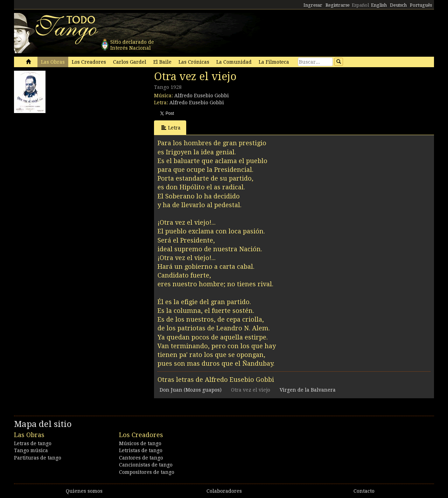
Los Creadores (89, 62)
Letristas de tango (141, 450)
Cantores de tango (141, 458)
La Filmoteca (274, 62)
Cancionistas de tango (146, 465)
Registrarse (338, 5)
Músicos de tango (140, 443)
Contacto (364, 491)
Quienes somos (84, 491)
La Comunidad (234, 62)
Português (421, 5)
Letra (171, 128)
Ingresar (313, 5)
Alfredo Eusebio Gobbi (202, 96)
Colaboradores (224, 491)
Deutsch (398, 5)
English (379, 5)
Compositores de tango (147, 472)
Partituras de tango (38, 458)
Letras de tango (33, 443)
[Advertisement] (66, 160)
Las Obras (53, 62)
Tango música (31, 450)
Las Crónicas (194, 62)
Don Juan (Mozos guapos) (191, 390)
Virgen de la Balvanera (308, 390)
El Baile (162, 62)
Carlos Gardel (130, 62)
